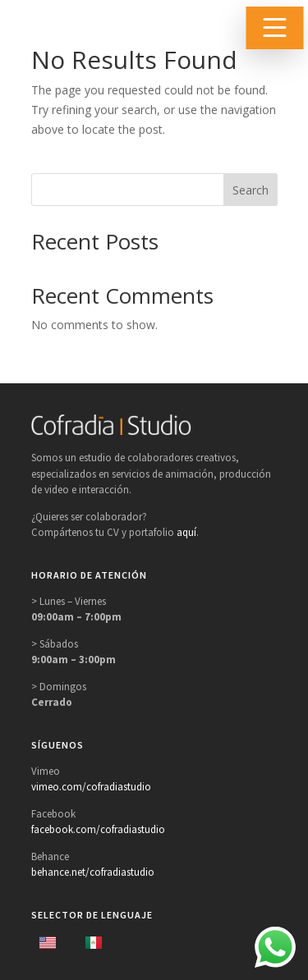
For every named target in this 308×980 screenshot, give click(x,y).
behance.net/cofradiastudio (93, 872)
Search (251, 190)
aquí (186, 532)
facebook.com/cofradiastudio (98, 829)
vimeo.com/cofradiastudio (91, 787)
